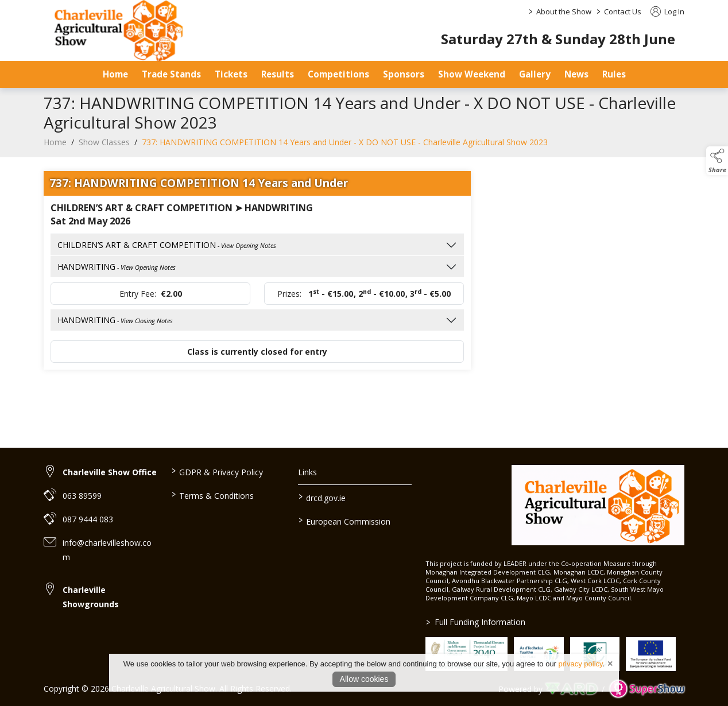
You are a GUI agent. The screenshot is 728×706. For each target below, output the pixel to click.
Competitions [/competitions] (338, 74)
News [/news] (576, 74)
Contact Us (623, 11)
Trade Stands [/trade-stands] (171, 74)
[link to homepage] (598, 505)
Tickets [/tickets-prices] (231, 74)
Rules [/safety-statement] (614, 74)
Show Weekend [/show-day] (472, 74)
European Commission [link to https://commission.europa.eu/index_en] (344, 521)
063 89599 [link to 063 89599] (82, 496)
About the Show (564, 11)
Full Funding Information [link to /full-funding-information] (476, 622)
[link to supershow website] (647, 689)
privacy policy (581, 664)
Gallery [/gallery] (535, 74)
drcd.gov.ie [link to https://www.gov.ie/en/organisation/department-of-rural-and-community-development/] (322, 497)
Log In (667, 11)
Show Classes (104, 147)
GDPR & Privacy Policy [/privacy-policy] (217, 471)
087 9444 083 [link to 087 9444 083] (88, 519)
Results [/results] (278, 74)
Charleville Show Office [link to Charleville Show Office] (110, 472)
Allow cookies (364, 679)
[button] (717, 161)
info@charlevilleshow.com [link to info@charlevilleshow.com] (107, 550)
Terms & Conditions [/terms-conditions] (212, 495)
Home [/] (115, 74)
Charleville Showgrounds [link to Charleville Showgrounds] (91, 597)
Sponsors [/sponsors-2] (404, 74)
